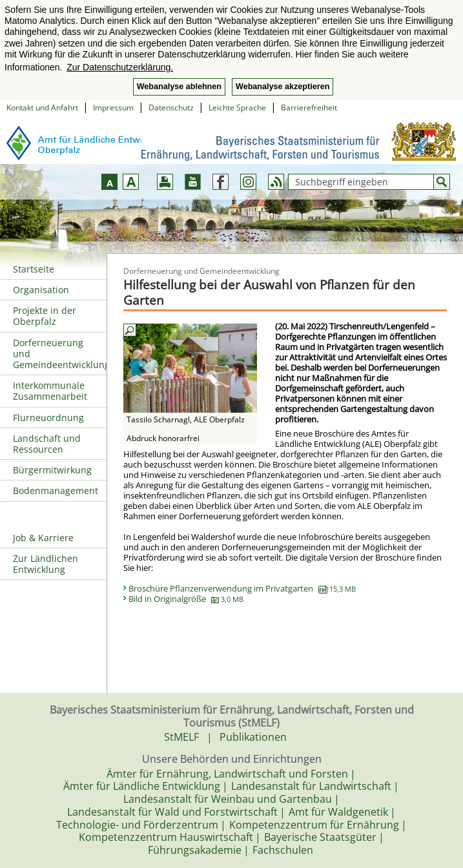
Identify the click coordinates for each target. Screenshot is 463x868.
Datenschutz (171, 108)
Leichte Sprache (237, 108)
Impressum (113, 108)
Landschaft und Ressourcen (47, 444)
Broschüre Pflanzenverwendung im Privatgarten (242, 588)
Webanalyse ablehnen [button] (179, 87)
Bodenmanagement (56, 491)
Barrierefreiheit (309, 108)
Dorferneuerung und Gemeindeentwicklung (60, 354)
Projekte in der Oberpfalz (45, 316)
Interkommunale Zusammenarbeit (50, 391)
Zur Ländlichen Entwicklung (46, 564)
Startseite (34, 269)
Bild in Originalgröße (186, 599)
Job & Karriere (43, 538)
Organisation (41, 290)
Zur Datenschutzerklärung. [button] (120, 67)
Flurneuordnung (48, 418)
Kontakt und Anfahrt (42, 108)
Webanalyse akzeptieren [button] (283, 87)
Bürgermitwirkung (52, 470)
